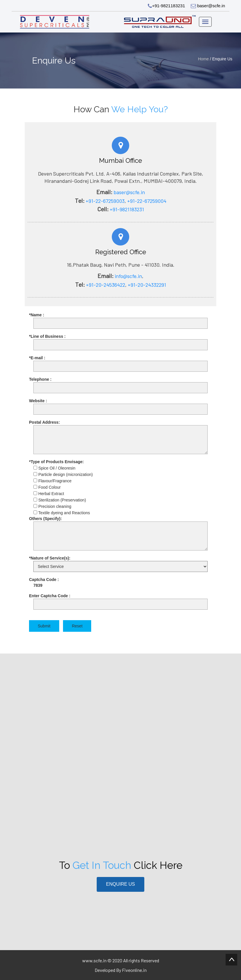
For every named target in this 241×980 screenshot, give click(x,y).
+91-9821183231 (166, 6)
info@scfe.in (128, 276)
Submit (44, 626)
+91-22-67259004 (147, 201)
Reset (77, 626)
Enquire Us (121, 884)
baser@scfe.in (208, 6)
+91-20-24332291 (147, 285)
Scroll (231, 960)
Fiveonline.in (134, 970)
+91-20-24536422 (106, 285)
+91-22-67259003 (105, 201)
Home (204, 59)
